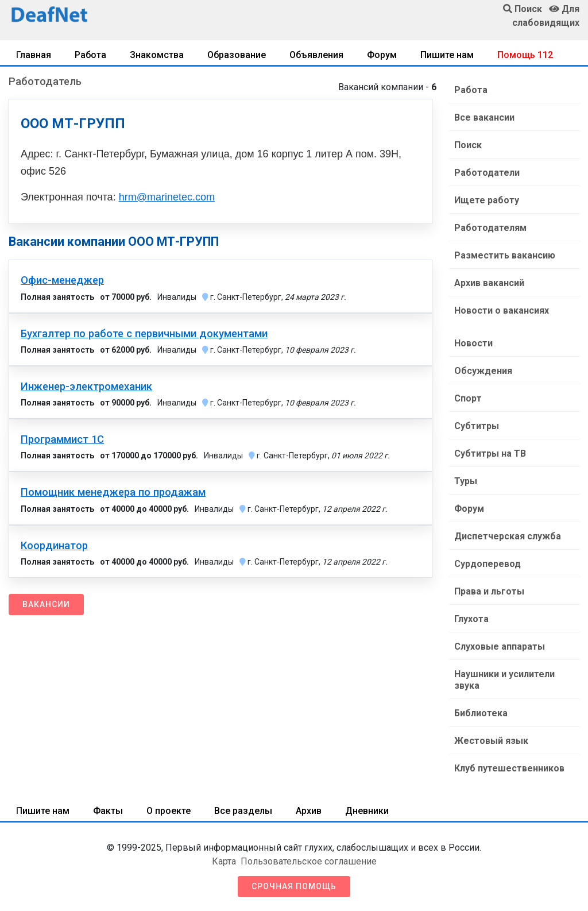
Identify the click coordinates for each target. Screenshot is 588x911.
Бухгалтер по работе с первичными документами (144, 334)
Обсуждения (483, 371)
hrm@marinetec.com (167, 197)
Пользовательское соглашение (309, 861)
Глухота (471, 619)
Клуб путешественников (509, 768)
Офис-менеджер (62, 280)
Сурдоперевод (488, 564)
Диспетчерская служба (508, 536)
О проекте (169, 811)
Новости (473, 343)
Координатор (54, 546)
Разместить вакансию (505, 255)
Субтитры (477, 426)
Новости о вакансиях (502, 310)
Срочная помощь (294, 886)
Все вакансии (484, 117)
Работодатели (487, 173)
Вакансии (46, 604)
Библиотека (481, 713)
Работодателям (490, 228)
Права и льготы (489, 591)
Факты (108, 811)
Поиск (468, 145)
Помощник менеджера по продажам (113, 492)
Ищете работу (487, 200)
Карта (224, 861)
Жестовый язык (491, 741)
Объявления (316, 55)
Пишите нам (447, 55)
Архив (309, 811)
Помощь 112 (525, 55)
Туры (466, 481)
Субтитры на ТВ (490, 453)
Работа (90, 55)
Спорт (468, 398)
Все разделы (243, 811)
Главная (34, 55)
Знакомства (157, 55)
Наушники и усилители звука (504, 680)
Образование (237, 55)
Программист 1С (62, 439)
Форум (382, 55)
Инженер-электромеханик (86, 387)
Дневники (367, 811)
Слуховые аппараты (500, 646)
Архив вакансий (489, 283)
